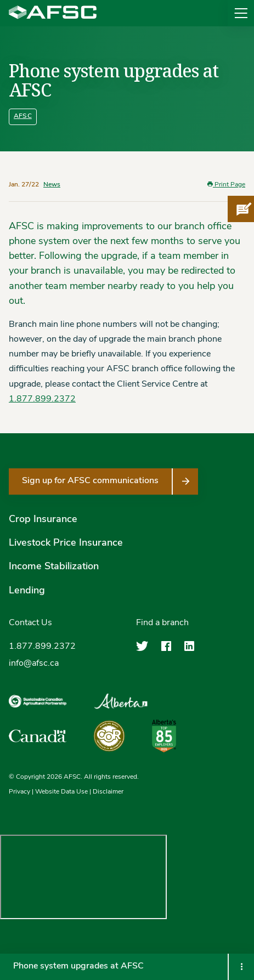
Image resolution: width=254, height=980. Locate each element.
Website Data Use (61, 792)
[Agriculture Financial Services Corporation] (53, 13)
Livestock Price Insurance (66, 543)
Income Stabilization (54, 567)
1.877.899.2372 (42, 399)
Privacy (19, 792)
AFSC (23, 116)
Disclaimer (108, 792)
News (52, 185)
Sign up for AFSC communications (90, 481)
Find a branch (162, 623)
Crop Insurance (43, 520)
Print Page (226, 185)
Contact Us (30, 623)
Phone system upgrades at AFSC (78, 966)
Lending (27, 591)
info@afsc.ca (34, 664)
